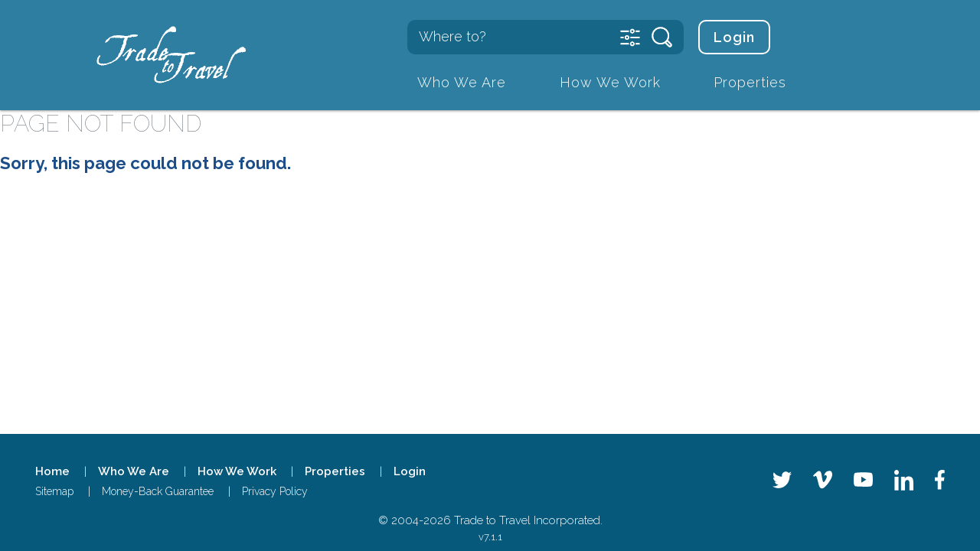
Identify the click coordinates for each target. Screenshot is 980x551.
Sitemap (54, 491)
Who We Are (462, 82)
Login (734, 37)
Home (52, 471)
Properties (750, 82)
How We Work (610, 82)
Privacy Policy (275, 491)
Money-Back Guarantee (158, 491)
